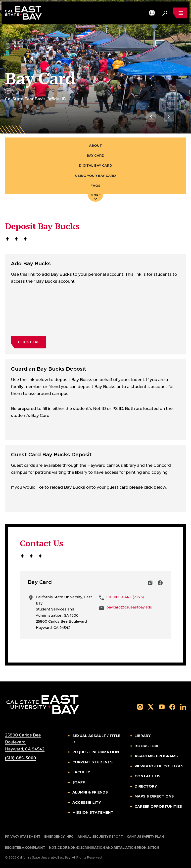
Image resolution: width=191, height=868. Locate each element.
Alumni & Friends (90, 792)
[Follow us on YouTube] (162, 706)
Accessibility (87, 802)
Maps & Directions (154, 796)
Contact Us (147, 776)
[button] (152, 13)
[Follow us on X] (151, 706)
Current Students (93, 762)
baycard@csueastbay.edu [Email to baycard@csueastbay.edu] (129, 607)
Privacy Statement (23, 836)
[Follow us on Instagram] (140, 706)
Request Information (96, 752)
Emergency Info (59, 836)
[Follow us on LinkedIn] (183, 706)
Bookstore (147, 746)
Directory (146, 786)
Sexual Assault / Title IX (96, 739)
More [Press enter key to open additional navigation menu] (95, 197)
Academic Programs (156, 756)
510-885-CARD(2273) (125, 597)
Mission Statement (93, 812)
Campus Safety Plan (145, 836)
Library (143, 736)
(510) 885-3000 (21, 758)
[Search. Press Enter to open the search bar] (165, 13)
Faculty (81, 772)
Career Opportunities (158, 806)
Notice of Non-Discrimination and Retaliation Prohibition (104, 847)
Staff (79, 782)
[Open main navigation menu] (180, 13)
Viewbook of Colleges (159, 766)
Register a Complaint (25, 847)
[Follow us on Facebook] (172, 706)
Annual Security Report (100, 836)
